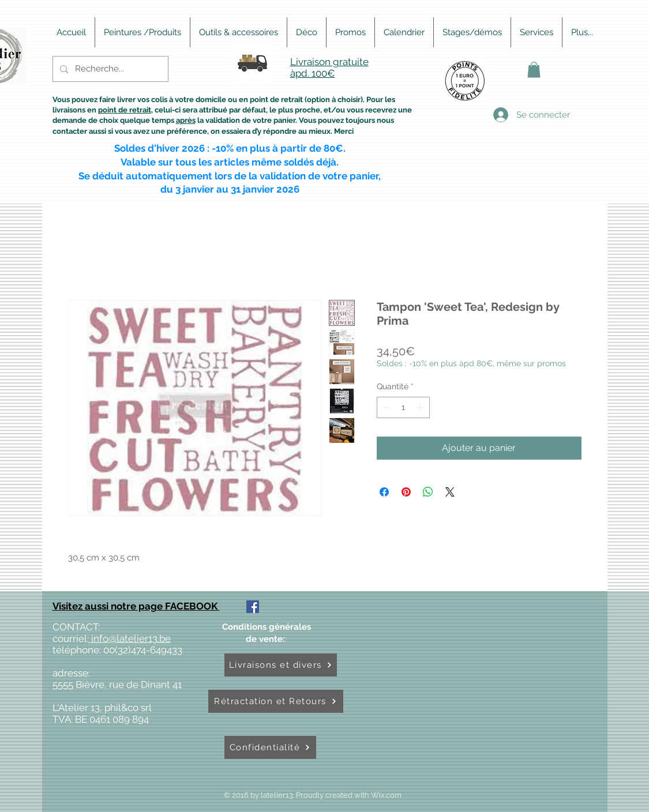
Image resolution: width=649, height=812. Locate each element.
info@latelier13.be (130, 638)
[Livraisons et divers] (281, 665)
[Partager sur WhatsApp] (428, 492)
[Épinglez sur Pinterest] (406, 492)
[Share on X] (450, 492)
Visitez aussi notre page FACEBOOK (136, 606)
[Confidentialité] (270, 747)
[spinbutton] (403, 407)
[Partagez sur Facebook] (384, 492)
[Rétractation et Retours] (276, 701)
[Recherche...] (109, 69)
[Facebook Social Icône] (253, 607)
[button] (534, 69)
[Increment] (421, 407)
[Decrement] (386, 407)
